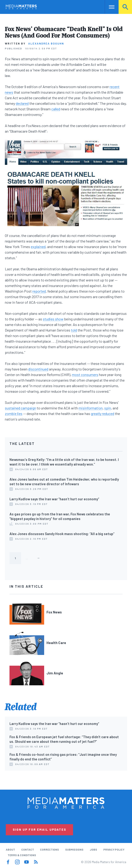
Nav (108, 7)
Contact (28, 849)
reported (39, 291)
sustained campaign (20, 408)
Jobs (93, 849)
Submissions (74, 849)
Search (125, 7)
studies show (53, 319)
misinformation (91, 408)
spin (108, 408)
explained (38, 247)
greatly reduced (103, 413)
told (74, 330)
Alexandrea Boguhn (46, 43)
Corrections (49, 849)
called (56, 109)
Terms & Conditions (22, 855)
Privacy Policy (114, 849)
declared (22, 103)
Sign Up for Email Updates (39, 830)
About (10, 849)
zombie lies (14, 413)
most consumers (85, 375)
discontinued (38, 369)
